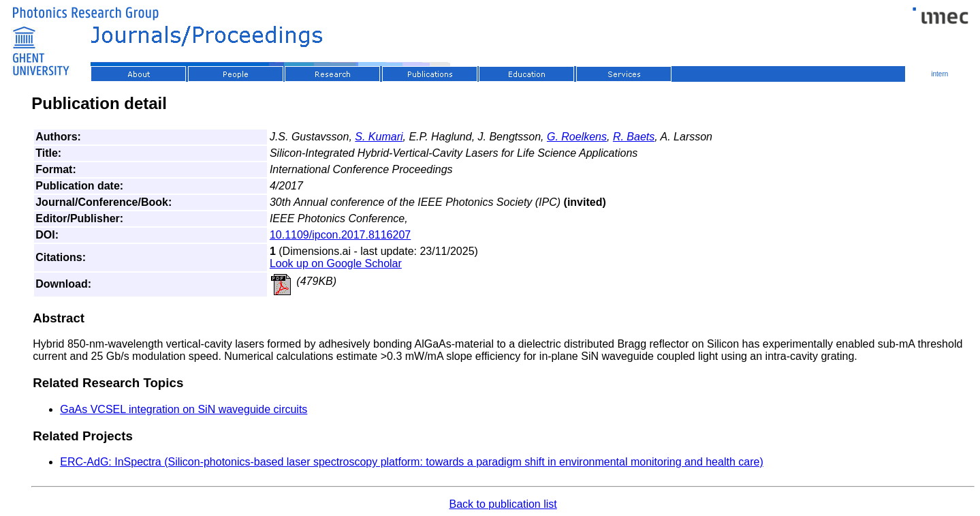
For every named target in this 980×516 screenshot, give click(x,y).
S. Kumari (379, 137)
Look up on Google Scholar (336, 263)
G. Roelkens (577, 137)
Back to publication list (503, 504)
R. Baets (634, 137)
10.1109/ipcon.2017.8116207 (340, 235)
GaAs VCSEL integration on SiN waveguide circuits (184, 409)
